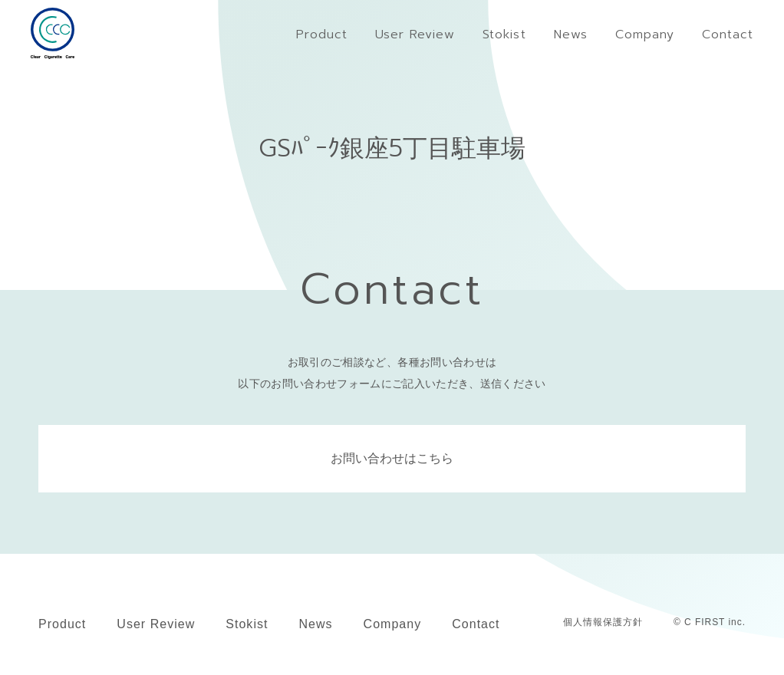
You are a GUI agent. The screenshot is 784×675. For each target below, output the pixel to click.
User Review (156, 624)
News (315, 624)
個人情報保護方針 (603, 622)
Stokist (247, 624)
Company (393, 624)
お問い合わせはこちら (392, 458)
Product (62, 624)
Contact (476, 624)
